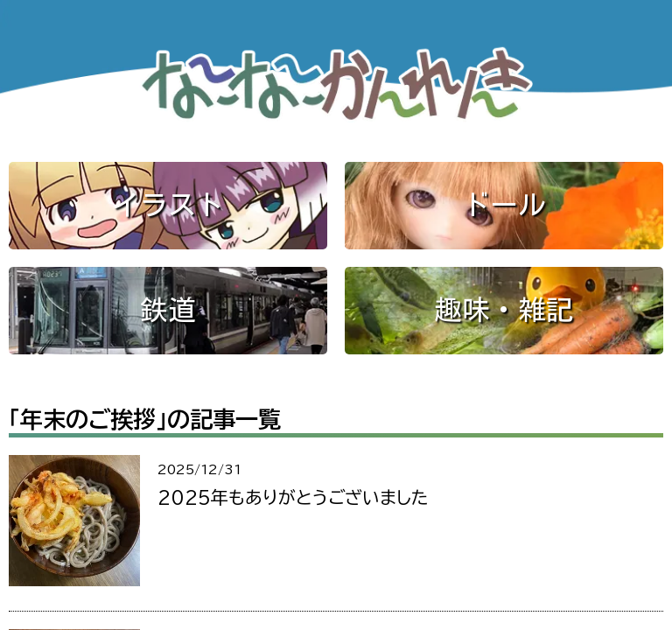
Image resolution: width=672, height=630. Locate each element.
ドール (504, 205)
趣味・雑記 (504, 310)
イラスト (168, 205)
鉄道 (168, 310)
